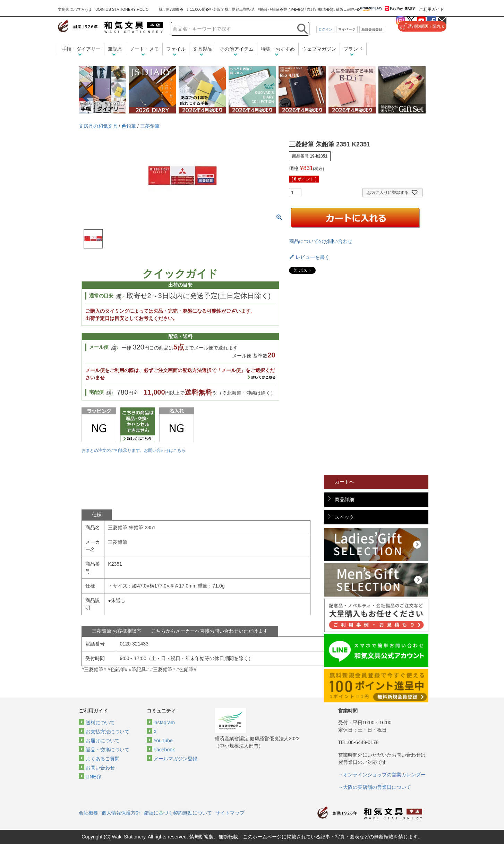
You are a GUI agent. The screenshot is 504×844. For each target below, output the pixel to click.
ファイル (176, 49)
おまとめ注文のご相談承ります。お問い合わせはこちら (134, 450)
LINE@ (93, 777)
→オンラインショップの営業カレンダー (382, 775)
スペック (344, 517)
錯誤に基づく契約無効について (178, 813)
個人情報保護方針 (121, 813)
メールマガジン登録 (176, 759)
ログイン (325, 29)
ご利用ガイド (432, 9)
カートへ (344, 482)
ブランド (353, 49)
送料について (100, 723)
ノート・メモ (144, 49)
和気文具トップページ (370, 813)
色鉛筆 (129, 126)
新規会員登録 (372, 29)
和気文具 (110, 27)
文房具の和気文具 (98, 126)
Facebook (164, 750)
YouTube (163, 741)
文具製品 (203, 49)
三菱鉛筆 (150, 126)
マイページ (347, 29)
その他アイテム (237, 49)
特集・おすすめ (278, 49)
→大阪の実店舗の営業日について (375, 787)
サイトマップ (230, 813)
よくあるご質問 (103, 759)
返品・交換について (108, 750)
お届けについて (103, 741)
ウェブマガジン (319, 49)
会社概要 (88, 813)
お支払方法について (108, 732)
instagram (164, 723)
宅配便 (96, 392)
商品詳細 (344, 499)
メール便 (99, 347)
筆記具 (115, 49)
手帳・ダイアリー (81, 49)
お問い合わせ (100, 768)
